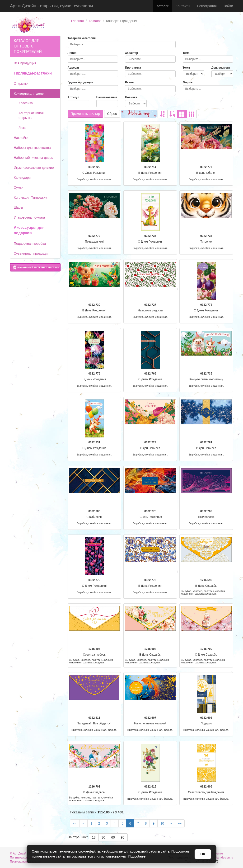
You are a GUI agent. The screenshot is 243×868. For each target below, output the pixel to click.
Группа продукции (81, 82)
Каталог (163, 6)
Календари (22, 178)
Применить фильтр (85, 114)
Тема (186, 53)
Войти (228, 6)
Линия (72, 53)
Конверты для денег (29, 94)
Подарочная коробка (30, 244)
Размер (130, 82)
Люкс (22, 128)
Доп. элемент (221, 68)
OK (203, 854)
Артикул (73, 97)
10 (162, 823)
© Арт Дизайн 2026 (23, 854)
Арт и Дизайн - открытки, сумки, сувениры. (52, 6)
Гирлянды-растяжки (33, 73)
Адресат (74, 68)
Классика (26, 103)
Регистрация (207, 6)
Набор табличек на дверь (33, 158)
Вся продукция (25, 63)
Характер (132, 53)
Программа (133, 68)
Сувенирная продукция (32, 253)
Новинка (131, 97)
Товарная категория (82, 38)
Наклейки (21, 138)
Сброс (112, 114)
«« (75, 823)
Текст (187, 68)
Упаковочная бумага (29, 217)
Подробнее (137, 856)
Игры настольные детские (34, 168)
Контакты (183, 6)
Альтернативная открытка (31, 115)
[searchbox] (122, 44)
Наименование (107, 97)
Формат (188, 82)
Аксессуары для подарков (29, 230)
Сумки (19, 188)
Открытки (21, 84)
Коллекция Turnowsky (30, 197)
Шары (18, 207)
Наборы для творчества (32, 148)
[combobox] (122, 44)
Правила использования (26, 862)
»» (180, 823)
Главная (77, 21)
